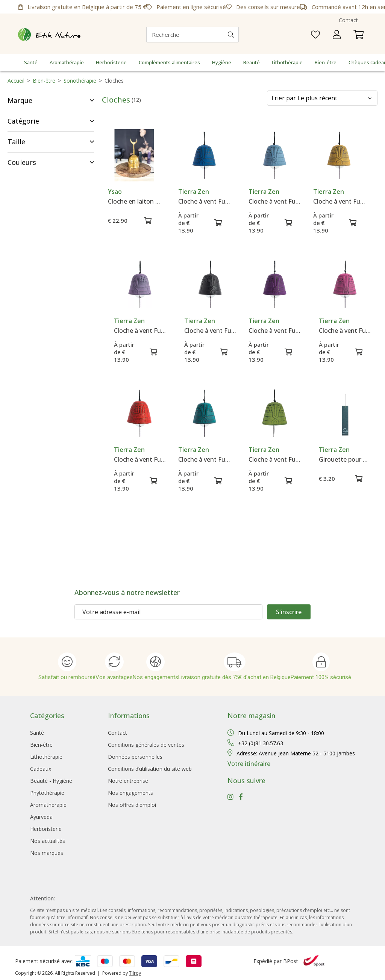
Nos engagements (130, 793)
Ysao (115, 192)
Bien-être (326, 62)
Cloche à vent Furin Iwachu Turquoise (204, 459)
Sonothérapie (80, 81)
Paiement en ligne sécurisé (186, 7)
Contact (348, 20)
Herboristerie (111, 62)
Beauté (252, 62)
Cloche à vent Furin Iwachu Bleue (204, 201)
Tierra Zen (194, 192)
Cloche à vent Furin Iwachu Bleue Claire (275, 201)
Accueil (16, 81)
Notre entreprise (128, 781)
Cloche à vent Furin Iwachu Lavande (140, 331)
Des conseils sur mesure (263, 7)
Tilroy (135, 973)
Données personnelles (135, 757)
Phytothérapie (47, 793)
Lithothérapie (287, 62)
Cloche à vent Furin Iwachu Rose (345, 331)
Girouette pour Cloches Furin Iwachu (345, 459)
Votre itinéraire (249, 764)
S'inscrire (289, 612)
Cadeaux (41, 769)
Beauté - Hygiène (51, 781)
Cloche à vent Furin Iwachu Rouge (140, 459)
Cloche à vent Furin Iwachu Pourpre (275, 331)
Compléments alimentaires (169, 62)
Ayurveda (41, 817)
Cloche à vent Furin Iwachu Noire (210, 331)
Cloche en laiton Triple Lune (134, 201)
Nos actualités (48, 841)
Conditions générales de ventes (146, 745)
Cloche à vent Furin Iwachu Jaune (339, 201)
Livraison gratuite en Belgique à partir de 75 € (82, 7)
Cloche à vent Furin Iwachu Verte (275, 459)
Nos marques (47, 853)
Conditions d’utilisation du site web (150, 769)
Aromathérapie (67, 62)
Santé (31, 62)
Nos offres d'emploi (132, 805)
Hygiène (222, 62)
